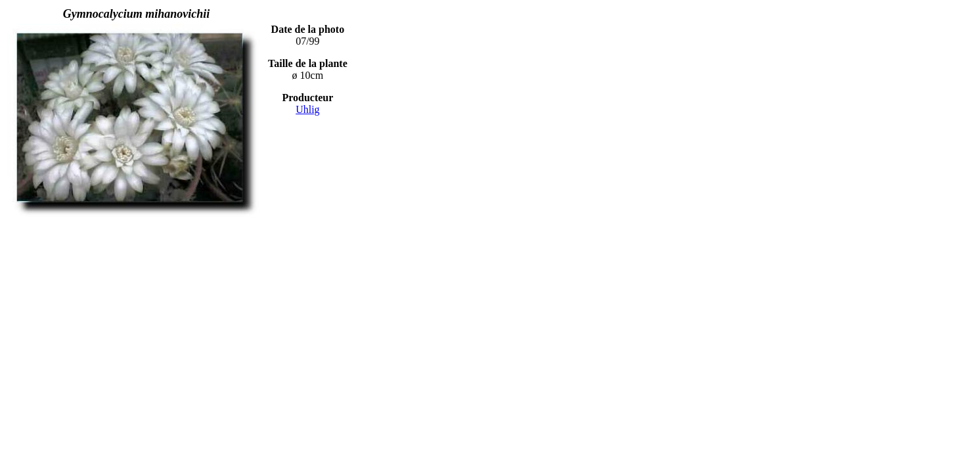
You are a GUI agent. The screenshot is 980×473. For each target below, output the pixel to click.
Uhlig (307, 109)
